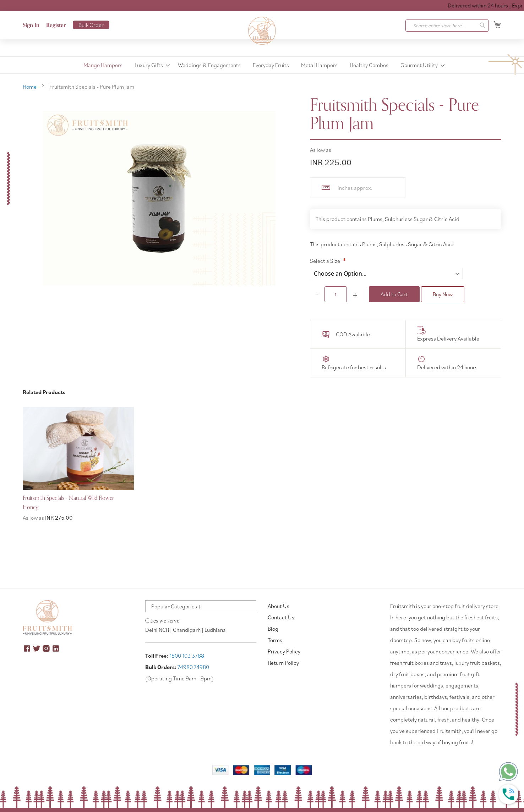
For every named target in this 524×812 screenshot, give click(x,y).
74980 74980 (193, 667)
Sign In (31, 25)
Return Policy (283, 663)
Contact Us (281, 617)
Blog (273, 629)
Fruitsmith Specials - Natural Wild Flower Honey (68, 503)
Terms (275, 640)
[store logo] (262, 31)
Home (30, 87)
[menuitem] (103, 65)
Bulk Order (91, 25)
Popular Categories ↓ (176, 606)
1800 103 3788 (187, 656)
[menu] (262, 65)
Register (56, 25)
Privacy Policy (284, 651)
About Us (279, 606)
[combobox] (447, 26)
